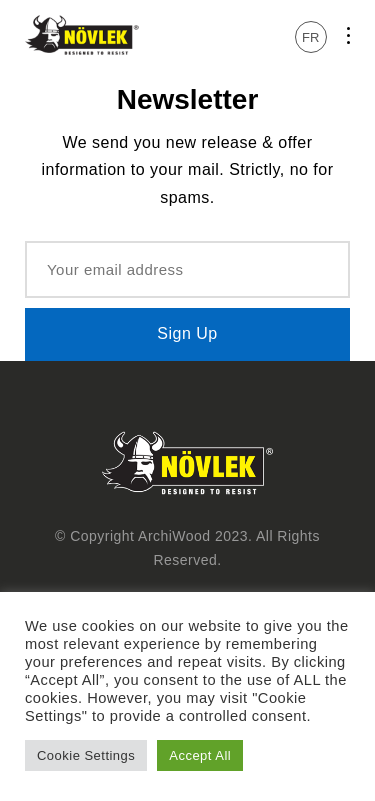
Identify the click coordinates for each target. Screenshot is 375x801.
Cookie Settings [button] (86, 755)
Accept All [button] (200, 755)
